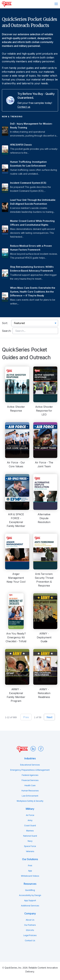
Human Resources (30, 791)
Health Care (30, 785)
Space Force (30, 846)
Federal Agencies (30, 775)
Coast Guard (30, 825)
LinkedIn (33, 749)
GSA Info (30, 930)
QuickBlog (30, 890)
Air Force (30, 815)
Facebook (41, 749)
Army (30, 820)
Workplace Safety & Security (30, 801)
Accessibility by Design (30, 895)
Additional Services (30, 906)
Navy (30, 841)
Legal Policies (30, 935)
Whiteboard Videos (30, 876)
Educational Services (30, 765)
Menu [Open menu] (56, 4)
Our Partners (30, 925)
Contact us (24, 107)
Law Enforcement (30, 796)
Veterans (30, 851)
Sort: (5, 323)
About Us (30, 920)
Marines (30, 831)
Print (30, 866)
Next (49, 717)
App (30, 871)
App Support (30, 900)
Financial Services (30, 780)
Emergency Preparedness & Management (30, 770)
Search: (7, 331)
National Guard (30, 836)
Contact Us (30, 941)
